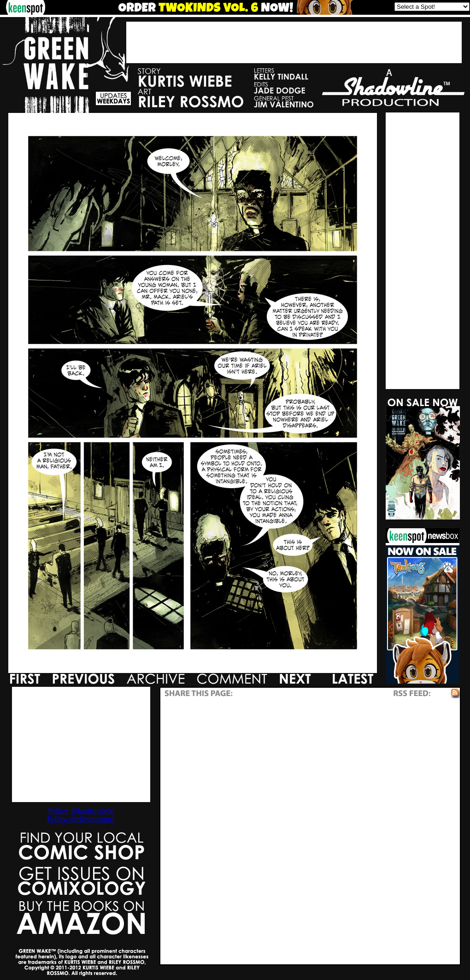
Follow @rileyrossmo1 (81, 819)
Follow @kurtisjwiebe (81, 811)
